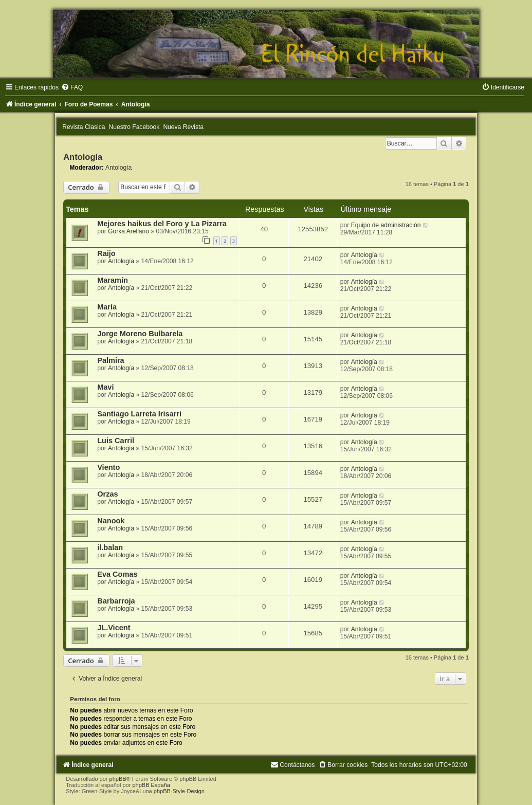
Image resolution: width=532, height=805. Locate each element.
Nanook (111, 521)
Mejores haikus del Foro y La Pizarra (162, 224)
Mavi (105, 387)
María (107, 307)
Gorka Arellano (129, 231)
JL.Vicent (114, 628)
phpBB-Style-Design (179, 791)
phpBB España (151, 785)
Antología (83, 157)
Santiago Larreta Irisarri (139, 414)
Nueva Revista (183, 127)
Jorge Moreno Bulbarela (140, 334)
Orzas (107, 494)
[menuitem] (72, 87)
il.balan (110, 547)
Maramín (113, 280)
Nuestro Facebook (134, 127)
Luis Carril (116, 441)
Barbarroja (116, 601)
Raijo (106, 253)
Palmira (111, 360)
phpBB (118, 779)
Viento (108, 467)
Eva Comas (117, 574)
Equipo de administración (386, 225)
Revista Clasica (84, 127)
